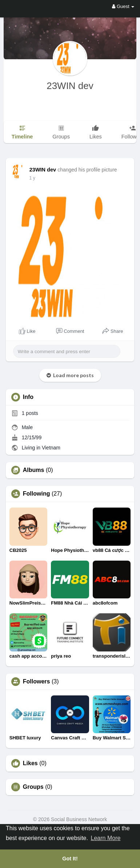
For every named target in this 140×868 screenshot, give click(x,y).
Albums (34, 470)
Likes (30, 763)
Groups (33, 787)
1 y (32, 178)
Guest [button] (123, 6)
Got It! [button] (70, 859)
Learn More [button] (106, 838)
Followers (37, 682)
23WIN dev (70, 86)
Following (37, 494)
